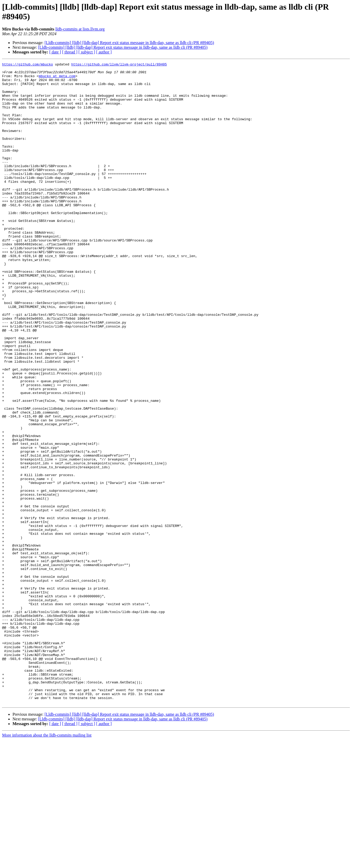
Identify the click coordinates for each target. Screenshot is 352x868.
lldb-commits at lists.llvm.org (80, 29)
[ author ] (104, 52)
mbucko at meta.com (57, 79)
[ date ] (55, 52)
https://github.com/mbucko (28, 65)
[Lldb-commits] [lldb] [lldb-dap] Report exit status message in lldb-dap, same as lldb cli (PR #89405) (129, 43)
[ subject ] (87, 52)
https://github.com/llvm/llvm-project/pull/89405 (119, 65)
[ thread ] (70, 52)
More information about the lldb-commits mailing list (47, 863)
